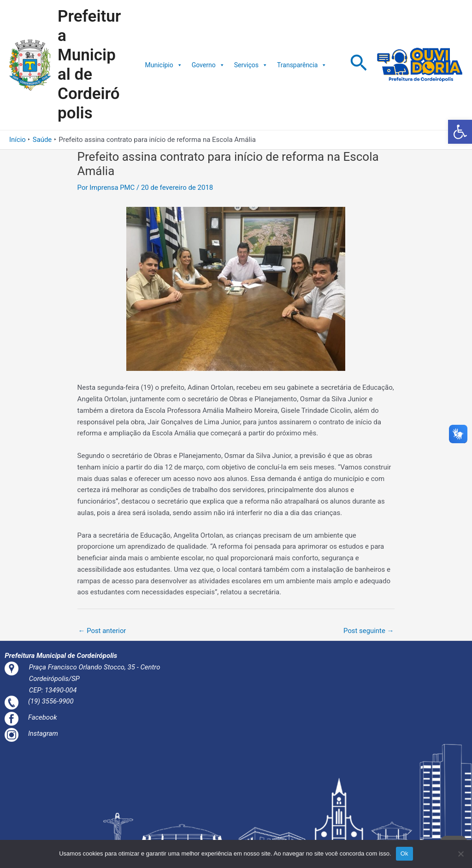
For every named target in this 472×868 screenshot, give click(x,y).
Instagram (44, 733)
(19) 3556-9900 (52, 702)
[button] (460, 132)
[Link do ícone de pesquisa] (359, 65)
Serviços (251, 65)
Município (164, 65)
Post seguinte (368, 631)
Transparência (302, 65)
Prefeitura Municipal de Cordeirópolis (89, 65)
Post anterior (103, 631)
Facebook (44, 717)
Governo (208, 65)
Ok (404, 853)
